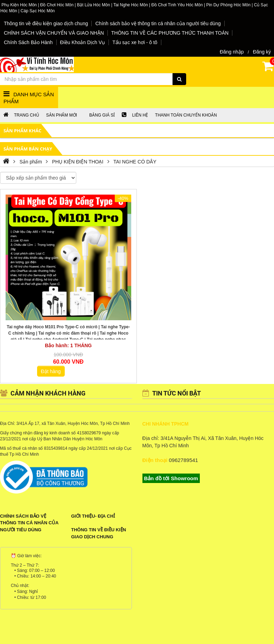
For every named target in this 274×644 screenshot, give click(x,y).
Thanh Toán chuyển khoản (186, 115)
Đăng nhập (232, 52)
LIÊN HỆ (135, 115)
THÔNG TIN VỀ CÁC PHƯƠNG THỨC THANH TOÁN (170, 33)
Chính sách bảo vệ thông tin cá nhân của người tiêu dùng (158, 23)
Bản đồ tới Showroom (171, 478)
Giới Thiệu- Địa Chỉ (93, 516)
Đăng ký (262, 52)
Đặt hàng (51, 371)
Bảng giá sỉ (102, 115)
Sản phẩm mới (62, 115)
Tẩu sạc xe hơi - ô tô (135, 42)
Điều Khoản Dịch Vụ (83, 42)
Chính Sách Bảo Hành (28, 42)
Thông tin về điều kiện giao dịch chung (46, 23)
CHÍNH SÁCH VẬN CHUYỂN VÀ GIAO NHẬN (54, 33)
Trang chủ (21, 115)
